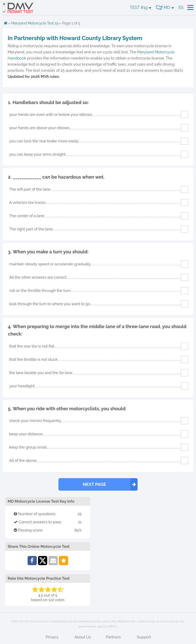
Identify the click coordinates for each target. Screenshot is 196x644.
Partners (113, 637)
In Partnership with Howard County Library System (75, 38)
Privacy (52, 637)
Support (144, 637)
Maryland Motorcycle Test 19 (35, 23)
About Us (83, 637)
